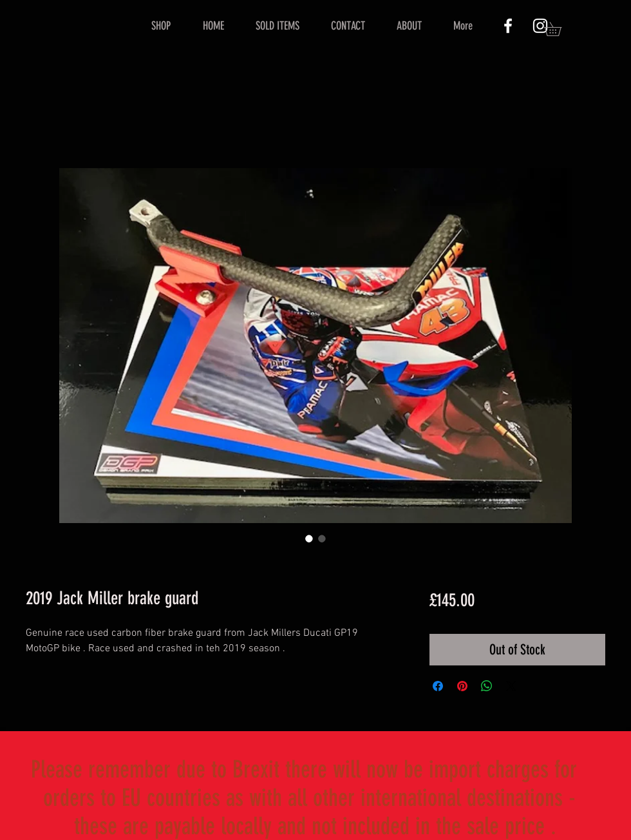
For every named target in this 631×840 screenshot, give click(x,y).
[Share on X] (511, 686)
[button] (560, 29)
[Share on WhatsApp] (487, 686)
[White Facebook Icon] (508, 26)
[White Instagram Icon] (540, 26)
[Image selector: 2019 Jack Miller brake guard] (309, 539)
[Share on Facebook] (438, 686)
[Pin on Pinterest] (462, 686)
